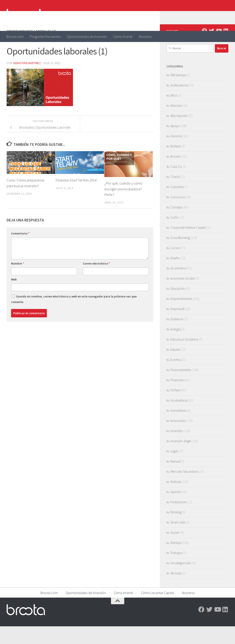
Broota (175, 174)
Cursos (175, 266)
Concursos (178, 215)
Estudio (175, 367)
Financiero (178, 398)
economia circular (183, 296)
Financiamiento (181, 388)
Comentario (20, 251)
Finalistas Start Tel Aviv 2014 (76, 198)
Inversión (177, 449)
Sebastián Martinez (27, 81)
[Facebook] (204, 48)
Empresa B (178, 327)
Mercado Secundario (184, 489)
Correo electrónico (96, 281)
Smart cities (178, 540)
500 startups (179, 93)
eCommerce (179, 286)
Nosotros (145, 36)
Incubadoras (179, 418)
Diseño (175, 276)
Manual (175, 479)
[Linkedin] (226, 48)
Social (175, 550)
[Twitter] (212, 48)
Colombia (177, 205)
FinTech (176, 408)
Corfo (174, 235)
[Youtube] (219, 48)
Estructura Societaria (184, 357)
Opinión (176, 510)
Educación (178, 306)
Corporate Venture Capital (188, 245)
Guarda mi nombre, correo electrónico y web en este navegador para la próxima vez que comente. (74, 317)
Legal (174, 469)
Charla (175, 194)
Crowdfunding (180, 255)
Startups (176, 560)
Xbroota (176, 591)
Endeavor (177, 337)
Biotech (176, 164)
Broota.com (15, 36)
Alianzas (176, 123)
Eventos (176, 377)
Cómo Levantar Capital (158, 610)
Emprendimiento (181, 316)
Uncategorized (180, 581)
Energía (176, 347)
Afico (174, 113)
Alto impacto (179, 133)
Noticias (176, 499)
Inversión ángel (181, 459)
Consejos (177, 225)
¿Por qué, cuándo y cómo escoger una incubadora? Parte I (123, 207)
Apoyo (175, 144)
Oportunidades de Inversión (87, 36)
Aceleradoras (179, 103)
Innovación (178, 438)
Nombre (17, 281)
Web (14, 297)
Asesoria (176, 154)
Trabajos (176, 571)
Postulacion (179, 520)
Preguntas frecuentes (45, 36)
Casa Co (176, 184)
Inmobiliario (179, 428)
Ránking (176, 530)
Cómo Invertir (123, 36)
